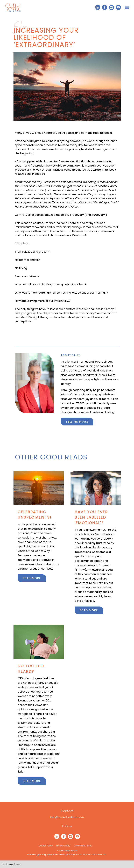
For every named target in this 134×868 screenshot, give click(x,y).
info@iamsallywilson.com (67, 817)
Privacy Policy (63, 846)
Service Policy (46, 846)
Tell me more (77, 422)
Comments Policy (83, 846)
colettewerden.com (96, 855)
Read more (32, 578)
